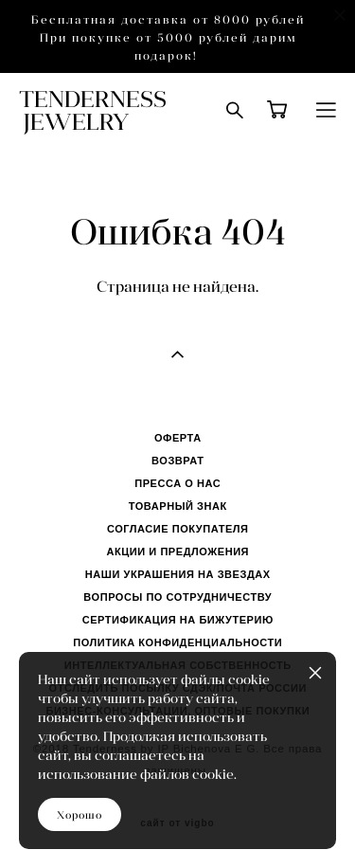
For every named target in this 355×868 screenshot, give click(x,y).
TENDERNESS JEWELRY (93, 110)
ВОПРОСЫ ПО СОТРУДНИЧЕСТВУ (177, 597)
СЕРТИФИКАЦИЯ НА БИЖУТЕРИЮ (178, 620)
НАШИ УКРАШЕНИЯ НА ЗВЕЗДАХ (178, 574)
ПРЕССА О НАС (177, 483)
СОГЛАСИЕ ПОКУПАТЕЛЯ (178, 529)
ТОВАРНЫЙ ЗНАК (178, 506)
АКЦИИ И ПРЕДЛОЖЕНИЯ (177, 552)
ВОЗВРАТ (177, 461)
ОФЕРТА (178, 438)
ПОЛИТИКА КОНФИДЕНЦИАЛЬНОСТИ (177, 642)
